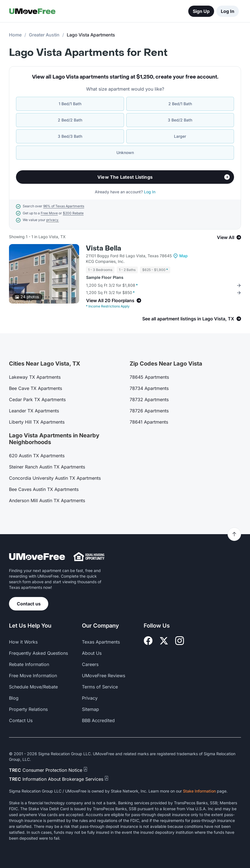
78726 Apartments (149, 411)
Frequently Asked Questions (38, 653)
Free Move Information (33, 676)
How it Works (23, 642)
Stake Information (199, 791)
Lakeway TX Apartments (35, 377)
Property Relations (28, 709)
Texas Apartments (101, 642)
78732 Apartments (149, 399)
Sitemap (90, 709)
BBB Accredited (98, 720)
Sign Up (201, 11)
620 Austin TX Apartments (37, 456)
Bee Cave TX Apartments (35, 388)
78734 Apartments (149, 388)
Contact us (29, 604)
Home (15, 35)
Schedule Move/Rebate (33, 687)
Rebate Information (29, 664)
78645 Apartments (149, 377)
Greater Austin (44, 35)
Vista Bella (104, 248)
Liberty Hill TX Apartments (37, 422)
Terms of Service (100, 687)
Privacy (90, 698)
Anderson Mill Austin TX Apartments (47, 500)
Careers (90, 664)
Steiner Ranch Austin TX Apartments (47, 467)
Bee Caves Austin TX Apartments (44, 489)
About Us (92, 653)
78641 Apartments (149, 422)
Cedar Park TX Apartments (37, 399)
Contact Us (21, 720)
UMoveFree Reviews (104, 676)
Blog (14, 698)
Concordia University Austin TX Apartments (55, 478)
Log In (228, 11)
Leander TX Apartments (34, 411)
